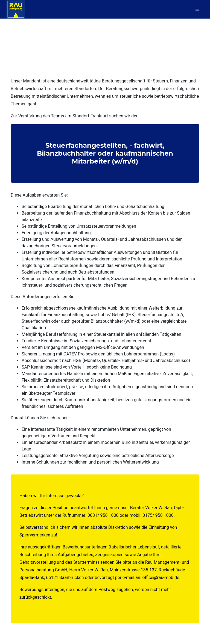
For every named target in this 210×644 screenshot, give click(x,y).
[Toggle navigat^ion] (197, 9)
